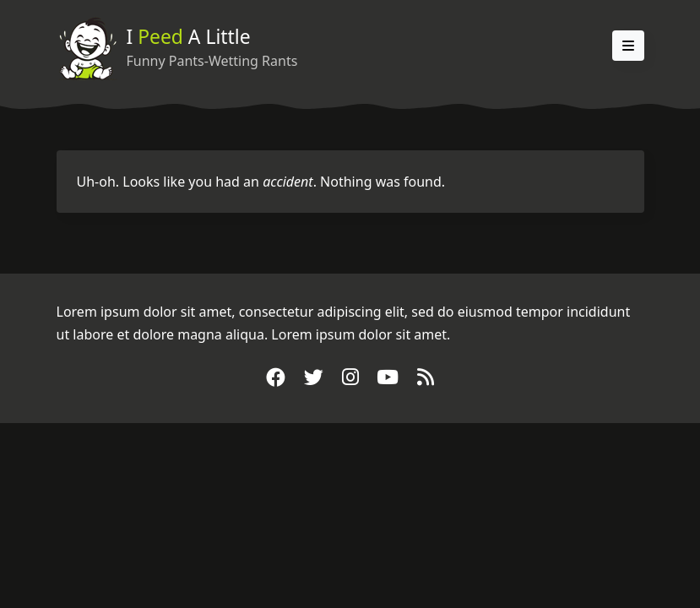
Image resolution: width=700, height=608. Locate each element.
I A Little (189, 37)
